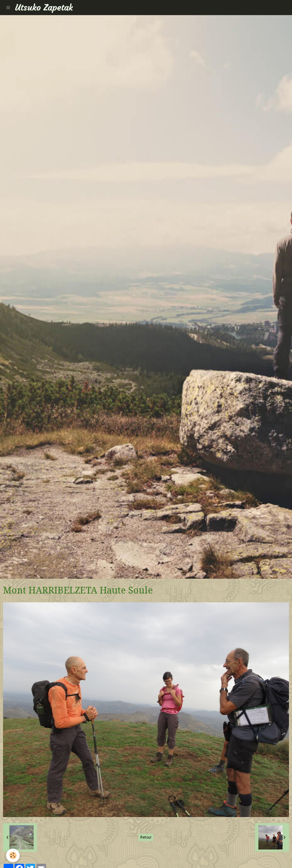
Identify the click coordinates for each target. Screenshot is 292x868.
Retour (146, 837)
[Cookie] (13, 855)
